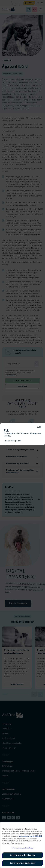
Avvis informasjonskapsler (22, 855)
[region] (22, 845)
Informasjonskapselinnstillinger (22, 848)
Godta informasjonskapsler (23, 863)
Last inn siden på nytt (12, 441)
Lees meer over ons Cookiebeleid (30, 836)
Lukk (39, 427)
